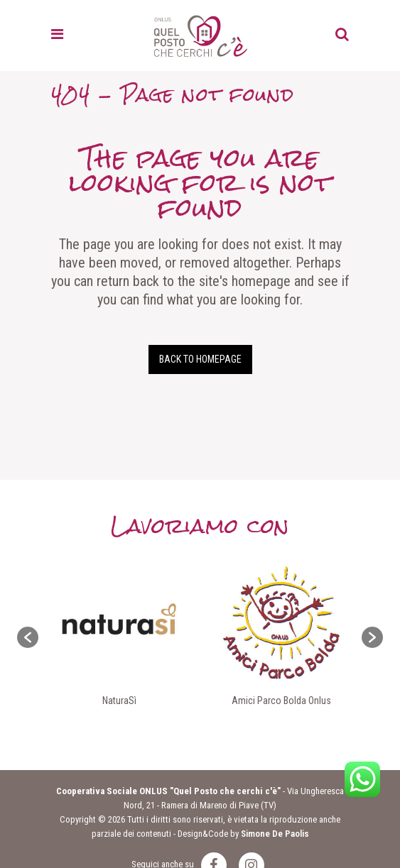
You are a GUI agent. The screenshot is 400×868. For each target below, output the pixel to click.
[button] (28, 637)
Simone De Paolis (275, 834)
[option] (119, 637)
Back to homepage (200, 359)
